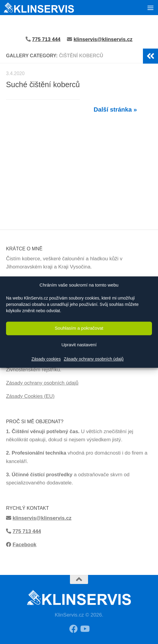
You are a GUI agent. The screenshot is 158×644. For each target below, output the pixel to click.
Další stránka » (115, 109)
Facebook (25, 545)
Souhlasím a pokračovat (79, 328)
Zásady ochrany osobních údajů (93, 359)
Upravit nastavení (79, 345)
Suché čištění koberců (43, 84)
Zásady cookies (46, 359)
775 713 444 (27, 531)
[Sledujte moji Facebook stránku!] (74, 629)
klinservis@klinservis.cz (103, 39)
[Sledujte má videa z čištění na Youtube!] (84, 629)
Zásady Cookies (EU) (30, 396)
